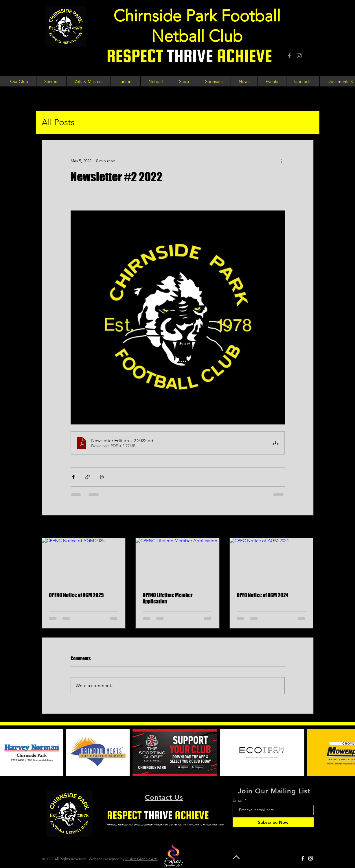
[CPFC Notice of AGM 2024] (272, 562)
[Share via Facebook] (73, 477)
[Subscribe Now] (273, 822)
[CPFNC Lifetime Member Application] (177, 562)
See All (307, 527)
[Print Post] (102, 477)
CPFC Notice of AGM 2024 (263, 595)
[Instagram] (299, 56)
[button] (19, 81)
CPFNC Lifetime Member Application (168, 598)
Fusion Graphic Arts (141, 859)
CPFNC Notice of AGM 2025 (76, 595)
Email (238, 800)
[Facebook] (289, 56)
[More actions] (281, 161)
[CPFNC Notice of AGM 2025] (84, 562)
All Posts (58, 122)
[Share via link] (88, 477)
